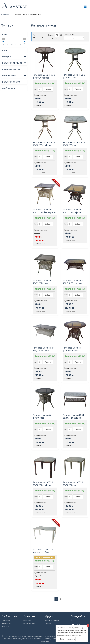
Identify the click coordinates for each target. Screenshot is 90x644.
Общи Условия (29, 623)
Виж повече (71, 639)
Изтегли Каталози (52, 621)
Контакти (6, 626)
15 (57, 35)
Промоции (6, 621)
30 (61, 35)
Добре (62, 639)
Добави (48, 89)
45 (53, 38)
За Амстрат (6, 623)
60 (57, 38)
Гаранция (27, 621)
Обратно (6, 15)
